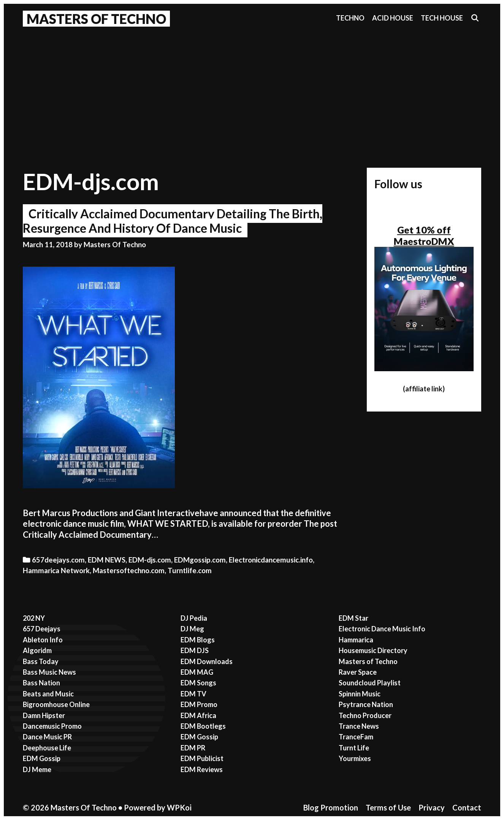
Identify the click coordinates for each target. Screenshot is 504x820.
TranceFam (356, 737)
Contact (467, 807)
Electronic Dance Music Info (382, 629)
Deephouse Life (47, 748)
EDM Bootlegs (203, 726)
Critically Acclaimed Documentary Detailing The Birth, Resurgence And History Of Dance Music (173, 221)
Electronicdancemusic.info (271, 560)
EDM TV (193, 694)
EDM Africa (198, 715)
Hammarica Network (56, 571)
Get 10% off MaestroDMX (424, 235)
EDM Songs (198, 683)
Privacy (432, 807)
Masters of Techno (368, 661)
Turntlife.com (190, 571)
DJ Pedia (194, 618)
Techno (350, 18)
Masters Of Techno (96, 19)
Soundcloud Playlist (370, 683)
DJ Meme (37, 769)
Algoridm (37, 650)
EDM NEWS (107, 560)
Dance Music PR (47, 737)
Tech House (442, 18)
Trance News (359, 726)
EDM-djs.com (150, 560)
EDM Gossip (42, 758)
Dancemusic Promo (52, 726)
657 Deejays (42, 629)
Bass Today (41, 661)
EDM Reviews (202, 769)
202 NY (34, 618)
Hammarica (356, 640)
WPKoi (179, 807)
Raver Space (358, 672)
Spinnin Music (360, 694)
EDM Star (353, 618)
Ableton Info (43, 640)
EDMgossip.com (200, 560)
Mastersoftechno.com (129, 571)
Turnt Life (354, 748)
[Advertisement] (252, 88)
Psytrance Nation (366, 704)
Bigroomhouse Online (56, 704)
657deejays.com (58, 560)
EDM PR (193, 748)
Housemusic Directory (373, 650)
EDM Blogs (198, 640)
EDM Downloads (207, 661)
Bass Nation (41, 683)
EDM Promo (199, 704)
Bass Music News (49, 672)
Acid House (393, 18)
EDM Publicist (202, 758)
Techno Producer (365, 715)
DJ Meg (192, 629)
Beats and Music (48, 694)
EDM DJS (195, 650)
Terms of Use (388, 807)
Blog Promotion (331, 807)
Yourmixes (355, 758)
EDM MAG (197, 672)
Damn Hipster (44, 715)
